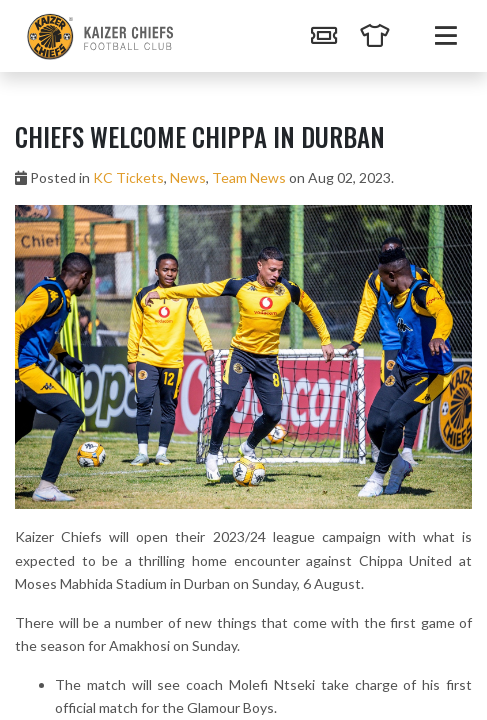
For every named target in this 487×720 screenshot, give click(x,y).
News (188, 177)
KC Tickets (128, 177)
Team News (249, 177)
